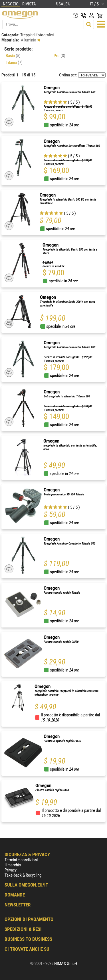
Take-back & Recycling (23, 875)
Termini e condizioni (21, 860)
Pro (59, 56)
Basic (13, 56)
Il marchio (13, 865)
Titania (14, 62)
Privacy (11, 870)
